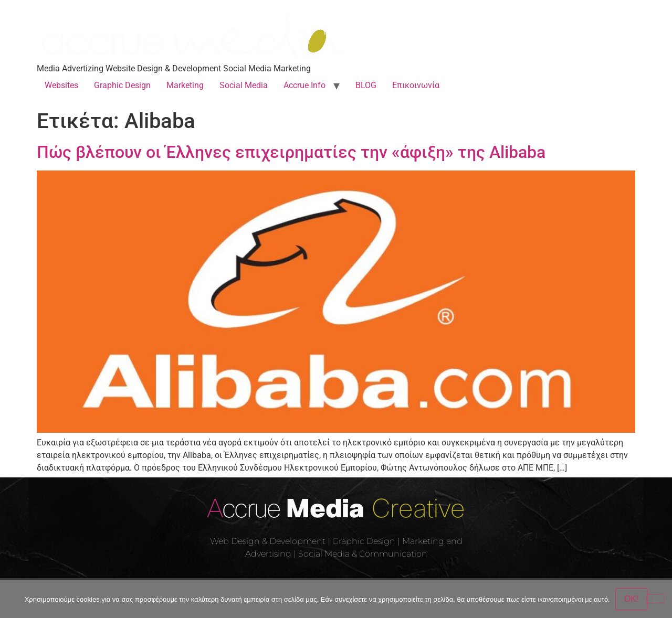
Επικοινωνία (416, 85)
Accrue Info (304, 85)
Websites (61, 85)
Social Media (244, 85)
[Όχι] (655, 599)
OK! (632, 599)
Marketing (185, 85)
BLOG (366, 85)
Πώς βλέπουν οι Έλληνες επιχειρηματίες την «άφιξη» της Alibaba (291, 152)
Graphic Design (122, 85)
